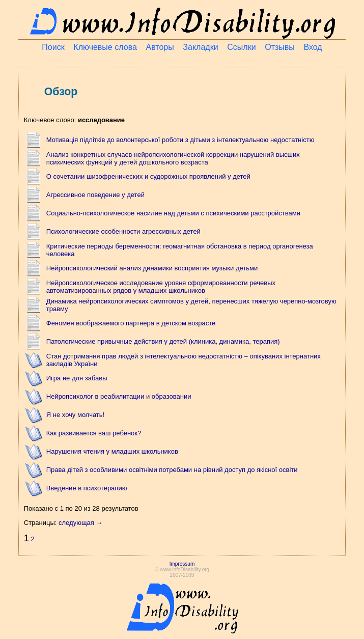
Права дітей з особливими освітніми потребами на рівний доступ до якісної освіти (172, 470)
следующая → (80, 523)
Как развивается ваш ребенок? (94, 433)
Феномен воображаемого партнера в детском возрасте (131, 323)
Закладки (200, 47)
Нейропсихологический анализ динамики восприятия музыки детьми (152, 268)
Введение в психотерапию (87, 488)
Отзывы (280, 47)
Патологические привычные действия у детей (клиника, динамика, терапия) (163, 341)
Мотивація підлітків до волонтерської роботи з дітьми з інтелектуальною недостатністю (180, 140)
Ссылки (241, 47)
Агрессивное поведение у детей (95, 195)
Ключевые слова (105, 47)
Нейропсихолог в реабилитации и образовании (119, 396)
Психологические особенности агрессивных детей (123, 231)
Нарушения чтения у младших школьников (112, 451)
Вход (313, 47)
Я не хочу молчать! (75, 415)
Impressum (182, 564)
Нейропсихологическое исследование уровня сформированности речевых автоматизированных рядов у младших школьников (161, 287)
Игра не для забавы (77, 378)
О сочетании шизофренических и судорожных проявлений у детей (148, 176)
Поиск (53, 47)
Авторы (160, 47)
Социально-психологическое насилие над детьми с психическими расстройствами (173, 213)
